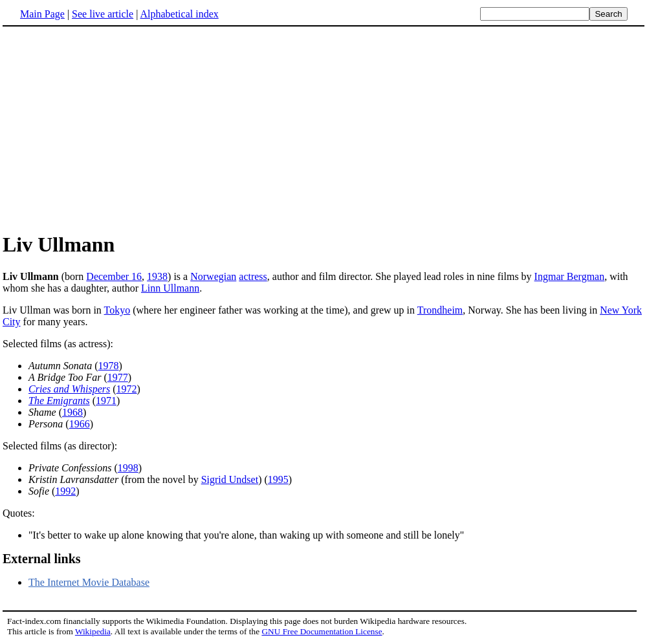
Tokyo (117, 310)
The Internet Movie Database (89, 582)
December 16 (114, 276)
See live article (103, 14)
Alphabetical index (179, 14)
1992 (65, 491)
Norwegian (213, 276)
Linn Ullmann (170, 288)
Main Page (42, 14)
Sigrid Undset (230, 479)
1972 (127, 389)
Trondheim (440, 310)
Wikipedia (93, 631)
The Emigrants (59, 401)
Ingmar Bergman (570, 276)
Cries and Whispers (69, 389)
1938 (157, 276)
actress (253, 276)
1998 (128, 468)
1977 (118, 377)
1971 (106, 401)
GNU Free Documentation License (322, 631)
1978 (109, 366)
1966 (80, 424)
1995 (278, 479)
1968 (72, 412)
